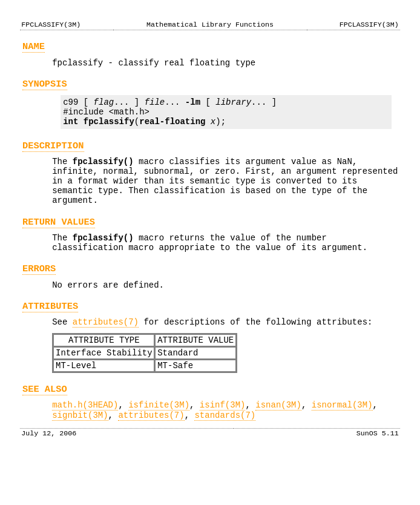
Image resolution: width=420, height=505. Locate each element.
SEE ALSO (45, 431)
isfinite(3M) (159, 448)
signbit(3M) (80, 460)
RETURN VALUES (59, 246)
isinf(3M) (223, 448)
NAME (34, 48)
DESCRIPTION (53, 158)
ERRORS (39, 298)
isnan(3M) (278, 448)
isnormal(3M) (342, 448)
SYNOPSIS (45, 89)
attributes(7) (106, 356)
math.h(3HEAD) (85, 448)
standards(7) (225, 460)
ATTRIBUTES (50, 339)
